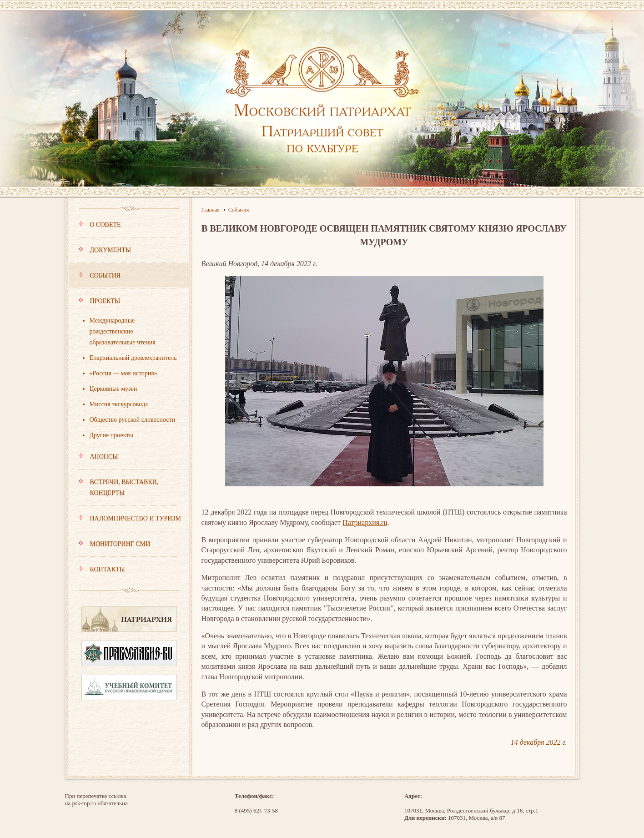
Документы (128, 254)
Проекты (128, 305)
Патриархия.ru (365, 522)
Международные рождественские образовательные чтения (123, 331)
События (128, 280)
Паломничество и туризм (130, 523)
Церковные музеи (113, 389)
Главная (211, 210)
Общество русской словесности (132, 420)
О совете (128, 229)
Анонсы (128, 461)
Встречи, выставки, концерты (128, 492)
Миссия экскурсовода (119, 404)
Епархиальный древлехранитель (133, 358)
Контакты (102, 569)
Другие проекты (111, 435)
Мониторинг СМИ (128, 548)
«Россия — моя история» (123, 373)
